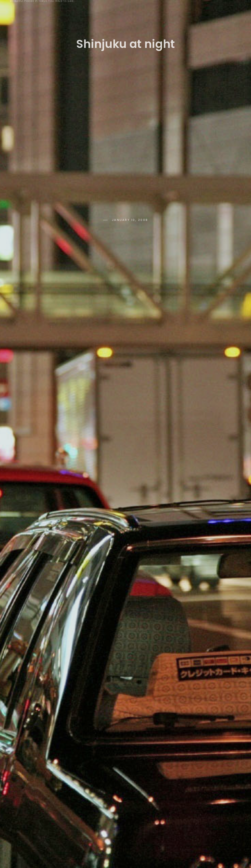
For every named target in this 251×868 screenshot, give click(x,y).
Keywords (121, 10)
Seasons (155, 10)
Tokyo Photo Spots (42, 7)
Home (90, 10)
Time (183, 10)
